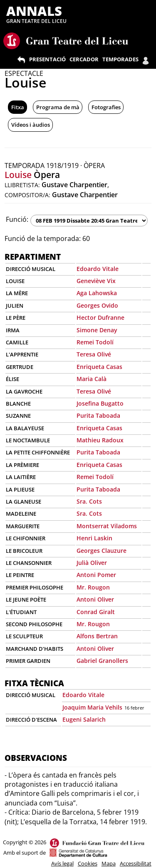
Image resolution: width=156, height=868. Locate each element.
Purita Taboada (98, 415)
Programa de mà (58, 107)
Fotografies (106, 107)
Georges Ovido (97, 305)
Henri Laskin (94, 538)
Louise (18, 175)
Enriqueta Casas (99, 367)
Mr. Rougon (93, 587)
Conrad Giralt (96, 612)
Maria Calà (92, 379)
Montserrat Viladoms (107, 526)
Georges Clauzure (102, 551)
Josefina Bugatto (100, 403)
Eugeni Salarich (84, 719)
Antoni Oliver (95, 599)
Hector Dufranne (100, 317)
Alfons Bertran (97, 636)
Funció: (17, 219)
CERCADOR (84, 59)
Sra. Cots (89, 501)
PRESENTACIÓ (47, 59)
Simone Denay (97, 330)
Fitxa (18, 107)
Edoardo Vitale (98, 269)
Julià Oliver (92, 563)
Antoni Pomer (96, 575)
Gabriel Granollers (102, 661)
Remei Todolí (95, 342)
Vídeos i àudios (31, 125)
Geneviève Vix (96, 281)
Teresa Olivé (94, 354)
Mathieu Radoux (100, 440)
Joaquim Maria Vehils (92, 707)
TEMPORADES (120, 59)
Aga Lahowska (97, 293)
